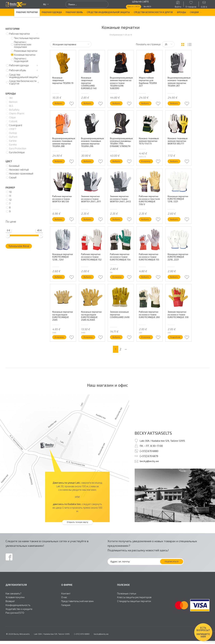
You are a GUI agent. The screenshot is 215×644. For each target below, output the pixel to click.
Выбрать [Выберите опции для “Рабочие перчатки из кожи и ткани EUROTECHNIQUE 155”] (147, 285)
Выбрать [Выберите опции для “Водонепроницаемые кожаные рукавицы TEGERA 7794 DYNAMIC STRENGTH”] (118, 164)
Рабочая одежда (52, 12)
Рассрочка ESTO (15, 625)
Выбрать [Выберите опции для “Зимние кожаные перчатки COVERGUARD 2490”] (118, 349)
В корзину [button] (147, 164)
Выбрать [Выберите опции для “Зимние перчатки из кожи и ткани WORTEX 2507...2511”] (89, 225)
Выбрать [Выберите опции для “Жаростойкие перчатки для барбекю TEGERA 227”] (147, 103)
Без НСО (147, 7)
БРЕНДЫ (182, 12)
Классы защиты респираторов (134, 610)
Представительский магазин (77, 613)
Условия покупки (15, 610)
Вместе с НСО (134, 7)
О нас (64, 610)
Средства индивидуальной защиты (108, 12)
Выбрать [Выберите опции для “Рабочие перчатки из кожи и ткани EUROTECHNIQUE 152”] (89, 285)
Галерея (66, 617)
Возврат (10, 613)
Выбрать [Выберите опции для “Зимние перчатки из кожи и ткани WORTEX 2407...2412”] (118, 225)
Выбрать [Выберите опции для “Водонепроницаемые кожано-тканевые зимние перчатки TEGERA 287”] (176, 103)
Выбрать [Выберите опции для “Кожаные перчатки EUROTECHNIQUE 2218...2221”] (176, 285)
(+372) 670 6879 (149, 468)
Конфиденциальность (18, 617)
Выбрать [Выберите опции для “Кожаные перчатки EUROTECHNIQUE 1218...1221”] (176, 225)
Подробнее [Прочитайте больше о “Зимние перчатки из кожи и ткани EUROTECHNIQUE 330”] (177, 349)
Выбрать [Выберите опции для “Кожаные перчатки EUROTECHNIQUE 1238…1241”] (60, 285)
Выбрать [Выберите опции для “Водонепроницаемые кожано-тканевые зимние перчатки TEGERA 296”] (89, 164)
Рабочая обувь (74, 12)
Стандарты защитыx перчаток (134, 613)
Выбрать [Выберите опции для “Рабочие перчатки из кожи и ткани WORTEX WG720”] (60, 225)
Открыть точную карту (77, 534)
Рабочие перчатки (27, 12)
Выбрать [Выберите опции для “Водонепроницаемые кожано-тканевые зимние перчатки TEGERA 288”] (60, 164)
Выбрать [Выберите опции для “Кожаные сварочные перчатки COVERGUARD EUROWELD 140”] (89, 103)
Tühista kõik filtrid (19, 246)
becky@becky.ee (149, 473)
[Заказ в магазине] (71, 44)
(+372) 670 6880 (149, 463)
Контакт (66, 606)
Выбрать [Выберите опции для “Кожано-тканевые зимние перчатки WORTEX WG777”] (176, 164)
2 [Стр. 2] (120, 361)
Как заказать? (13, 606)
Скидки (194, 12)
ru (46, 4)
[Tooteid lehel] (168, 44)
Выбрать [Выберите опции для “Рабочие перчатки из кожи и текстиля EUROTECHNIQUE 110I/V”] (147, 225)
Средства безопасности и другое (153, 12)
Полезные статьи (127, 606)
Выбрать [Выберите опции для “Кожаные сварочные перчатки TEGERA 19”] (60, 103)
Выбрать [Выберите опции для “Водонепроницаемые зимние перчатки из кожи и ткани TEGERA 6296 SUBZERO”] (118, 103)
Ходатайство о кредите (19, 621)
